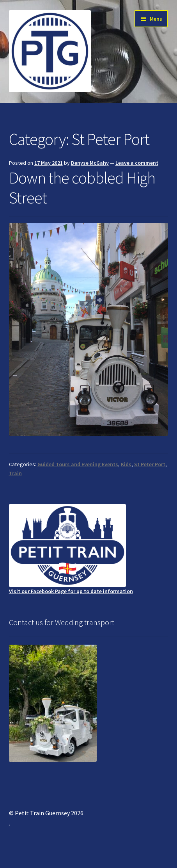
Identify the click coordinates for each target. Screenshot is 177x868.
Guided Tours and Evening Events (78, 464)
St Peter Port (150, 464)
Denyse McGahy (90, 163)
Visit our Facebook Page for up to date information (71, 549)
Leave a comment (137, 163)
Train (15, 473)
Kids (126, 464)
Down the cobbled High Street (82, 188)
